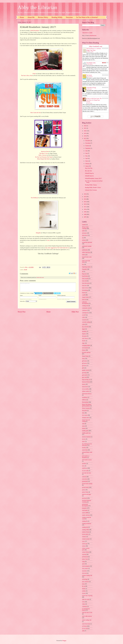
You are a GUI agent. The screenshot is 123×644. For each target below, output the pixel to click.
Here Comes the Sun (36, 113)
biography (85, 269)
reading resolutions (87, 524)
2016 (85, 194)
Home (22, 17)
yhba (83, 631)
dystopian (84, 336)
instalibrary (85, 397)
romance (84, 537)
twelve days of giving (87, 596)
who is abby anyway (87, 616)
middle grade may (86, 433)
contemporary (85, 313)
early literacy (85, 338)
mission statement (86, 437)
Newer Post (22, 312)
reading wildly (86, 530)
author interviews (86, 252)
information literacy (87, 394)
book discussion (86, 283)
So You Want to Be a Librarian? (87, 17)
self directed (85, 557)
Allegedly (38, 233)
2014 (85, 199)
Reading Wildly (57, 17)
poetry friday (85, 492)
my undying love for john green (87, 445)
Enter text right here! (48, 287)
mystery (84, 448)
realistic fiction (86, 532)
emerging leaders (86, 345)
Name (21, 295)
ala (83, 238)
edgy (83, 343)
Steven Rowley (90, 77)
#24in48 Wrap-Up (89, 173)
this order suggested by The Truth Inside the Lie (57, 248)
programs (84, 508)
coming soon (85, 306)
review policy (85, 534)
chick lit (84, 300)
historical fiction (86, 382)
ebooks (84, 341)
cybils (84, 324)
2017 (85, 138)
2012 (85, 204)
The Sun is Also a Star (27, 76)
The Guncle (89, 75)
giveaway (84, 366)
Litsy (48, 240)
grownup (84, 373)
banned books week (87, 257)
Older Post (75, 312)
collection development (85, 303)
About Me (31, 17)
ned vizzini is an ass (87, 460)
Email (40, 295)
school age (85, 544)
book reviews (85, 288)
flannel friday (85, 356)
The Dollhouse (35, 198)
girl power (85, 363)
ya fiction (84, 626)
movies (84, 439)
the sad (84, 586)
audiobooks (85, 250)
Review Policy (43, 17)
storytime (84, 571)
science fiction (86, 552)
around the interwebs (87, 242)
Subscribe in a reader (87, 33)
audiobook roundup (87, 246)
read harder (85, 510)
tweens (84, 593)
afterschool (85, 235)
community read (86, 308)
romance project (86, 539)
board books (85, 276)
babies (84, 255)
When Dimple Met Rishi (43, 159)
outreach (84, 477)
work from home (86, 624)
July (86, 151)
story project (85, 568)
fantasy (84, 350)
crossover (84, 320)
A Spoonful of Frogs (91, 88)
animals (84, 240)
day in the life (85, 327)
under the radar (86, 599)
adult (83, 231)
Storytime (69, 17)
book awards (85, 279)
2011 (85, 207)
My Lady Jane (88, 171)
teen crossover (86, 582)
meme (84, 426)
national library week (87, 452)
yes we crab (85, 628)
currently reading (86, 322)
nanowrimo (85, 450)
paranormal (85, 481)
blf (83, 272)
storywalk (84, 573)
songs (83, 561)
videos (84, 604)
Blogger (64, 641)
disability (84, 331)
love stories (85, 415)
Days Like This (89, 168)
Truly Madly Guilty (91, 63)
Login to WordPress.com (48, 293)
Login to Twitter (57, 293)
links (83, 413)
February (88, 164)
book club (85, 281)
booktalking (85, 290)
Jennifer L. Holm (90, 52)
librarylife (85, 411)
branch (84, 293)
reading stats (85, 527)
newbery (84, 464)
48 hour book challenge (85, 228)
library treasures (86, 408)
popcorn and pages (87, 494)
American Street (45, 151)
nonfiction (85, 468)
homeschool (85, 387)
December (88, 141)
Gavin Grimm (90, 103)
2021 (85, 128)
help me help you (86, 380)
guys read (84, 377)
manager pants (86, 418)
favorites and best (86, 353)
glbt (83, 368)
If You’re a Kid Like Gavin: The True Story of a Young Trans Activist (94, 100)
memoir (84, 428)
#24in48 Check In (89, 176)
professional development (85, 505)
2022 (85, 126)
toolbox (84, 591)
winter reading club (87, 620)
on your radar (85, 471)
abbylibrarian (93, 36)
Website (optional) (61, 295)
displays (84, 334)
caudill (84, 295)
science (84, 546)
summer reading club (87, 576)
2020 (85, 131)
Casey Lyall (89, 89)
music (84, 441)
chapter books (85, 297)
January (87, 166)
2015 (85, 197)
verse (83, 602)
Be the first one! (40, 277)
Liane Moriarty (90, 64)
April (87, 158)
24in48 (25, 270)
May (87, 156)
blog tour (84, 274)
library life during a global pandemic (87, 405)
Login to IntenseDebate (38, 293)
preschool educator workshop (87, 501)
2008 (85, 214)
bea (83, 264)
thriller (84, 589)
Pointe (34, 74)
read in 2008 (85, 513)
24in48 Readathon (35, 31)
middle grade (85, 431)
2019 (85, 133)
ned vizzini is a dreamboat (86, 457)
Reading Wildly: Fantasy (91, 185)
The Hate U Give (44, 153)
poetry (84, 490)
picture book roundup (87, 484)
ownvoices (85, 479)
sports (84, 564)
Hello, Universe (43, 155)
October (87, 146)
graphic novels (86, 370)
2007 (85, 217)
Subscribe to (29, 301)
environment (85, 348)
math (83, 424)
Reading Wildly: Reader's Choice (93, 188)
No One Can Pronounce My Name (44, 157)
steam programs (86, 566)
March (87, 161)
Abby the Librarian (38, 7)
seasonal (84, 554)
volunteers (85, 606)
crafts (83, 317)
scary (83, 541)
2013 (85, 202)
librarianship (85, 402)
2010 (85, 209)
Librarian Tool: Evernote (91, 190)
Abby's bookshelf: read (95, 46)
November (88, 143)
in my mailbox (86, 389)
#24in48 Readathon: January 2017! (93, 178)
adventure (84, 233)
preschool (84, 498)
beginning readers (86, 267)
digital (84, 329)
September (88, 148)
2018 (85, 136)
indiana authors (86, 391)
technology (85, 579)
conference (85, 310)
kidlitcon (84, 400)
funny (84, 359)
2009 (85, 212)
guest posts (85, 375)
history (84, 384)
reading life (85, 521)
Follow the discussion (75, 273)
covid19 (84, 315)
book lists (84, 286)
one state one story (87, 473)
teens (83, 584)
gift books (85, 361)
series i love (85, 559)
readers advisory (86, 515)
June (87, 153)
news (83, 466)
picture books (85, 487)
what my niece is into (87, 613)
